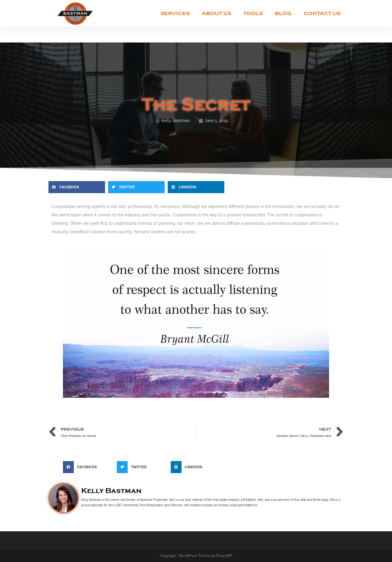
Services (175, 13)
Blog (283, 13)
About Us (216, 13)
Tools (253, 13)
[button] (77, 187)
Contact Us (322, 13)
